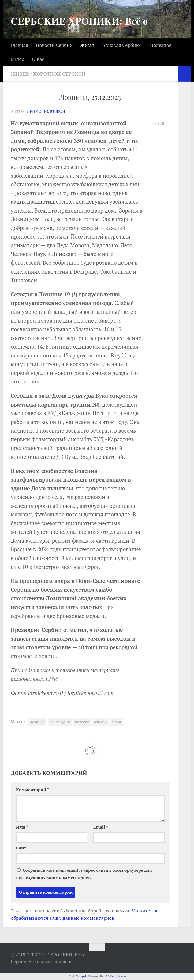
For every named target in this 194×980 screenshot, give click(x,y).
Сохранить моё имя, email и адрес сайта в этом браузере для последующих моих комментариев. (84, 874)
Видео (17, 59)
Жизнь (88, 45)
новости (82, 722)
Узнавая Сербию (121, 45)
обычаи (100, 722)
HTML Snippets (77, 976)
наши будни (60, 722)
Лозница (37, 722)
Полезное (161, 45)
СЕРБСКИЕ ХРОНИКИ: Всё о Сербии (79, 32)
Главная (19, 45)
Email (101, 827)
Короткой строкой (60, 74)
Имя (22, 827)
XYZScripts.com (116, 976)
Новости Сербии (54, 45)
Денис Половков (46, 111)
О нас (38, 59)
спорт (117, 722)
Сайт (21, 848)
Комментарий (33, 790)
